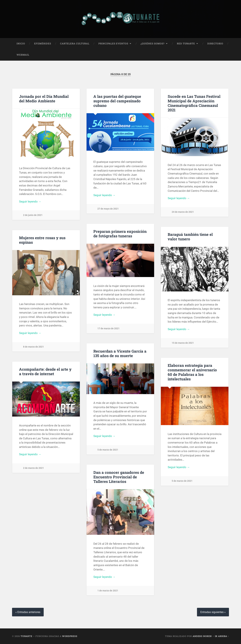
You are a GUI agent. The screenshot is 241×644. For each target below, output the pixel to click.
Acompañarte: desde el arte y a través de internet (45, 371)
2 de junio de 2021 (33, 215)
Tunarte (26, 636)
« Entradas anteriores (28, 612)
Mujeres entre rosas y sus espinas (42, 240)
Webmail (23, 55)
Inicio (21, 43)
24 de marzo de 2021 (183, 212)
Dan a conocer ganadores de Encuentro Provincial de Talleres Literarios (119, 477)
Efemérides (43, 43)
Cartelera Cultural (75, 43)
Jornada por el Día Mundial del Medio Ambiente (44, 98)
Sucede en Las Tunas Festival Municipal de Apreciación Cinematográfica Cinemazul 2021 (194, 103)
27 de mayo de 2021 (108, 209)
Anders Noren (202, 636)
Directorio (215, 43)
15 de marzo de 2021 (183, 343)
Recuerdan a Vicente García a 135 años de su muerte (120, 353)
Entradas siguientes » (213, 612)
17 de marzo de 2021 (108, 329)
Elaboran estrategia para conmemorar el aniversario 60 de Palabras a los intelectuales (192, 372)
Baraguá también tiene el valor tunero (190, 237)
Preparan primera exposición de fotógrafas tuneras (120, 234)
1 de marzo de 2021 (108, 591)
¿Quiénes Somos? (153, 43)
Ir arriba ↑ (222, 636)
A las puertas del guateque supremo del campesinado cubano (117, 101)
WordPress (70, 636)
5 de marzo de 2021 (108, 450)
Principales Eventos (113, 43)
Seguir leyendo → (30, 201)
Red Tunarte (186, 43)
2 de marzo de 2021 (33, 468)
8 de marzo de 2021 (33, 347)
